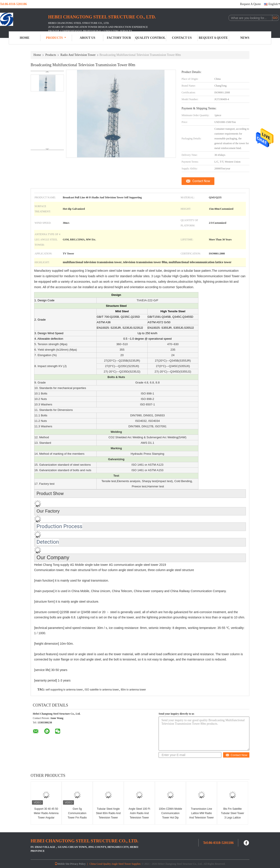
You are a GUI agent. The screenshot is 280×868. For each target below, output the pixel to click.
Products (56, 38)
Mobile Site (62, 864)
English (274, 4)
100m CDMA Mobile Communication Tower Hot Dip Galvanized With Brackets (171, 818)
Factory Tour (119, 38)
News (245, 38)
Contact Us (182, 38)
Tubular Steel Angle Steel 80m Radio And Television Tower (108, 813)
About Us (87, 38)
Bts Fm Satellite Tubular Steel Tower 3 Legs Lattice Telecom (233, 815)
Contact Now (201, 181)
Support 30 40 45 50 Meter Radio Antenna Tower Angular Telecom (46, 815)
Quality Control (150, 38)
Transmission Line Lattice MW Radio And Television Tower (201, 813)
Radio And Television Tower (78, 55)
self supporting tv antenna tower (64, 690)
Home (24, 38)
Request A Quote (250, 4)
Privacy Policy (78, 864)
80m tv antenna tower (133, 690)
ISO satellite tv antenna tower (102, 690)
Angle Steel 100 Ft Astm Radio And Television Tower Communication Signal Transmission (139, 818)
